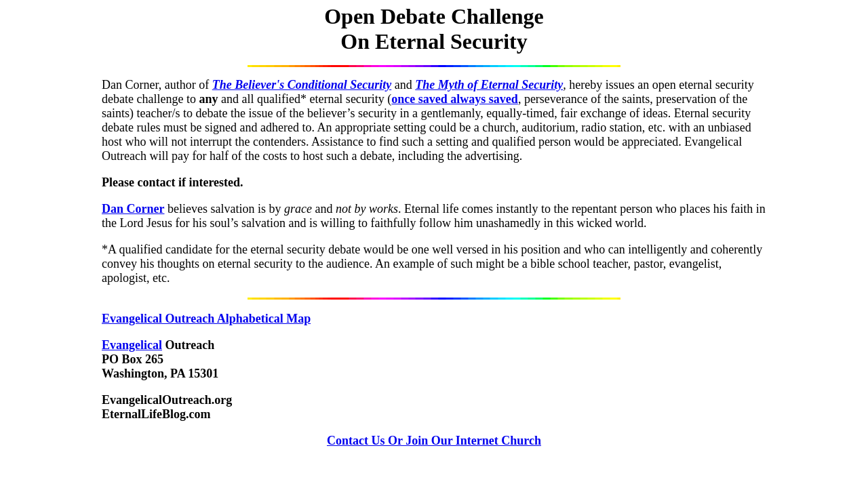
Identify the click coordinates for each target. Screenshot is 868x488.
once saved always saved (455, 99)
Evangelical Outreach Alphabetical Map (206, 319)
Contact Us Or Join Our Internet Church (434, 441)
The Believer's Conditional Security (302, 85)
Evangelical (132, 345)
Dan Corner (133, 209)
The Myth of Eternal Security (489, 85)
